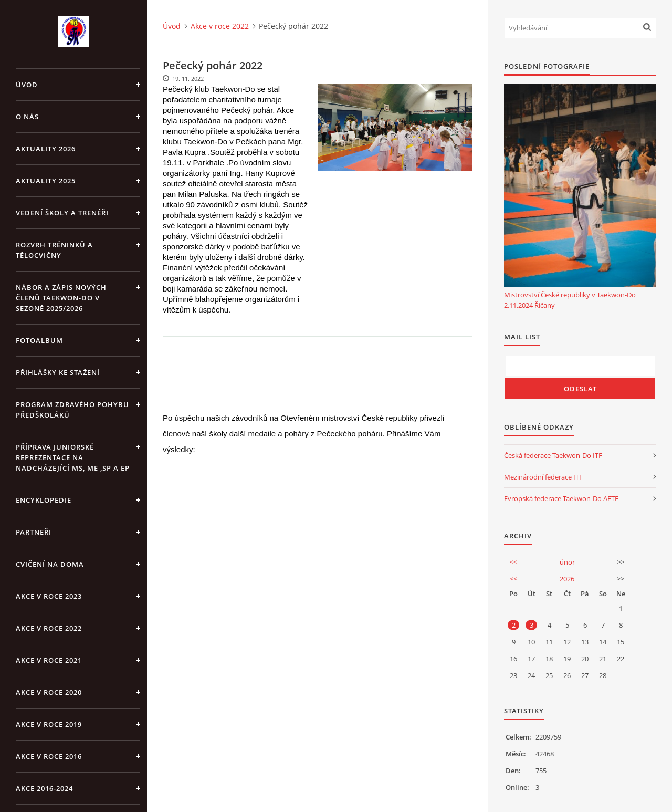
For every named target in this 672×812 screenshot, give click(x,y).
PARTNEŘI (34, 532)
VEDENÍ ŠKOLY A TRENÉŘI (62, 213)
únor (567, 562)
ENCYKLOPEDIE (44, 500)
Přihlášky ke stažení (58, 372)
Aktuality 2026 (46, 149)
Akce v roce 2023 (49, 596)
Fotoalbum (39, 340)
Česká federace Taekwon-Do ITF (553, 455)
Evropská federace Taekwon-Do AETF (561, 498)
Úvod (27, 85)
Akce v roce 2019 (49, 724)
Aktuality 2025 (46, 181)
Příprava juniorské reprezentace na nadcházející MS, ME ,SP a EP (73, 457)
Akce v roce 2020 (49, 692)
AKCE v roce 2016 (49, 756)
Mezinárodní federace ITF (543, 477)
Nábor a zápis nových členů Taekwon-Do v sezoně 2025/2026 (61, 298)
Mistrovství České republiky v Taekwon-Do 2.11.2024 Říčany (570, 300)
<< (513, 562)
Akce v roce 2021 (49, 660)
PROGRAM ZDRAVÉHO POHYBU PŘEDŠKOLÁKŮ (72, 410)
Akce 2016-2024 (44, 788)
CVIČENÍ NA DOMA (50, 564)
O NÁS (27, 117)
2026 (567, 579)
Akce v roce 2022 (49, 628)
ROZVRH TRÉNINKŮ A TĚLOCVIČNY (54, 250)
